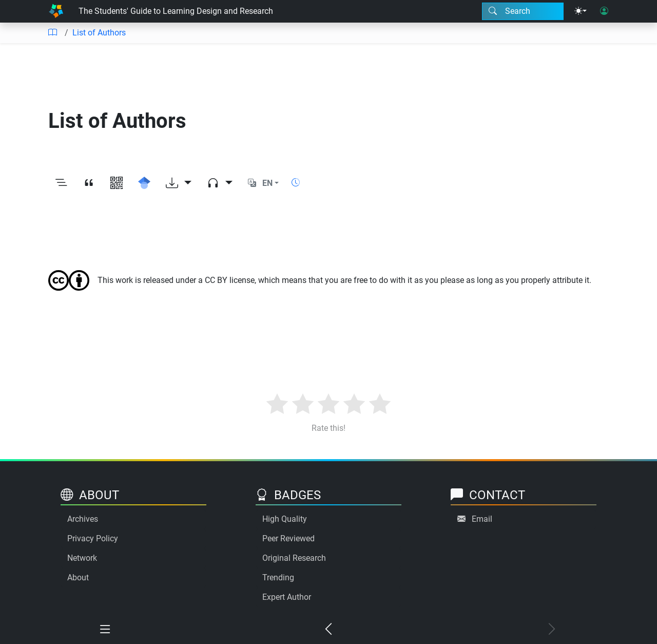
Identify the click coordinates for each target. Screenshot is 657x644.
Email (482, 519)
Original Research (294, 558)
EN (267, 183)
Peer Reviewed (288, 538)
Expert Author (287, 597)
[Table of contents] (52, 33)
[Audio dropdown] (220, 183)
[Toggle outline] (61, 183)
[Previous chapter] (329, 630)
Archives (83, 519)
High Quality (285, 519)
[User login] (604, 11)
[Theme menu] (581, 11)
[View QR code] (117, 183)
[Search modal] (523, 11)
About (78, 577)
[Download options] (179, 183)
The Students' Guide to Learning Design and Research (176, 11)
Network (82, 558)
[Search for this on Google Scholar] (144, 183)
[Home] (56, 11)
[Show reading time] (296, 183)
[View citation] (89, 183)
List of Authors (99, 33)
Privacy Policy (93, 538)
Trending (278, 577)
